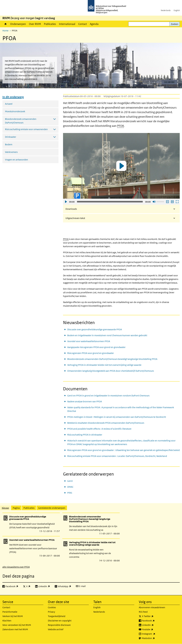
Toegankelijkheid (57, 616)
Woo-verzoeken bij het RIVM (17, 625)
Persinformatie (10, 612)
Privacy (51, 612)
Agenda (94, 24)
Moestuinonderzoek (15, 111)
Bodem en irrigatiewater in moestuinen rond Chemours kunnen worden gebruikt (107, 335)
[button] (121, 166)
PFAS (70, 493)
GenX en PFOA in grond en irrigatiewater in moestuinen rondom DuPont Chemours (108, 396)
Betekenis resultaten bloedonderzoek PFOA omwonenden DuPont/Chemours (106, 423)
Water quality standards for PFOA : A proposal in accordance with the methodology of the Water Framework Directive (121, 409)
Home (6, 24)
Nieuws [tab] (5, 508)
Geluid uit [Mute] (154, 202)
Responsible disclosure (59, 625)
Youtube (154, 629)
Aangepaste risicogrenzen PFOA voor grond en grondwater (96, 347)
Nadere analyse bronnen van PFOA (85, 401)
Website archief (56, 629)
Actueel (9, 104)
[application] (121, 166)
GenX (70, 481)
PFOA (120, 126)
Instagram (155, 634)
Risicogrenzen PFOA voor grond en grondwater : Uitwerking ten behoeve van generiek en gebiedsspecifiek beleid (124, 450)
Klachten (7, 621)
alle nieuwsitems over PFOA (16, 567)
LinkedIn (154, 625)
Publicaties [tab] (29, 508)
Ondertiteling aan (167, 202)
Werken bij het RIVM (13, 616)
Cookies (52, 607)
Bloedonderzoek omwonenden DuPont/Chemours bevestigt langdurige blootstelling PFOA (112, 359)
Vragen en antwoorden (17, 160)
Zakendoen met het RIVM (15, 629)
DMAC (70, 487)
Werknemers (11, 152)
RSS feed (143, 612)
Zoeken (175, 24)
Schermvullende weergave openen (177, 202)
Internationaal (67, 24)
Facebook (155, 621)
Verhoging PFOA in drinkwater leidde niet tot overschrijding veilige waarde (104, 365)
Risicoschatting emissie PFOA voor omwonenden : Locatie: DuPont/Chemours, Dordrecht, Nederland (117, 456)
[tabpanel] (91, 541)
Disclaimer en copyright (60, 621)
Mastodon (155, 638)
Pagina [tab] (16, 508)
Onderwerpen (18, 24)
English (177, 10)
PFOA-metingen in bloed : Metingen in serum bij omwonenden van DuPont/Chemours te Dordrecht (117, 417)
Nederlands (166, 10)
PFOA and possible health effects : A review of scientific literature (99, 429)
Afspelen (66, 202)
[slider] (110, 202)
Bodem (9, 144)
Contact (83, 24)
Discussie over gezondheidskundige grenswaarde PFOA (95, 329)
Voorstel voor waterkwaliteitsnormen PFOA (89, 341)
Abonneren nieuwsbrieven (152, 607)
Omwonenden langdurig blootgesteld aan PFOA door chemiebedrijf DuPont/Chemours (111, 371)
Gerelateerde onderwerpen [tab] (52, 508)
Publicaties (50, 24)
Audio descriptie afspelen (172, 202)
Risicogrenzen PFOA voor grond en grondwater (91, 353)
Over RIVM (35, 24)
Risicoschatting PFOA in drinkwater (85, 435)
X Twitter (154, 616)
